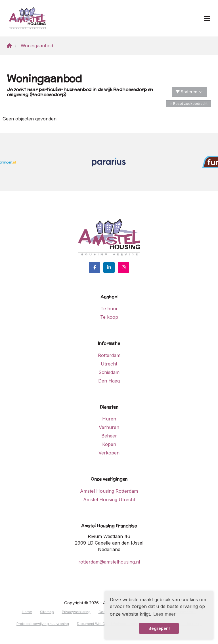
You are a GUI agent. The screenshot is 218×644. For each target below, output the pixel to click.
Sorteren (190, 92)
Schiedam (109, 372)
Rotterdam (109, 355)
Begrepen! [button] (159, 628)
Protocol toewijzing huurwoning (43, 624)
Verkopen (109, 453)
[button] (189, 104)
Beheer (109, 436)
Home (27, 612)
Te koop (109, 317)
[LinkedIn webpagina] (109, 267)
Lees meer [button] (164, 614)
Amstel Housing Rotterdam (109, 491)
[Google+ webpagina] (123, 267)
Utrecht (109, 364)
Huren (109, 419)
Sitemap (47, 612)
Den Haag (109, 381)
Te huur (109, 309)
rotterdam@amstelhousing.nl (109, 562)
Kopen (109, 444)
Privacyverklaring (76, 612)
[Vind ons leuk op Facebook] (95, 267)
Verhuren (109, 427)
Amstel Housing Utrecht (109, 500)
